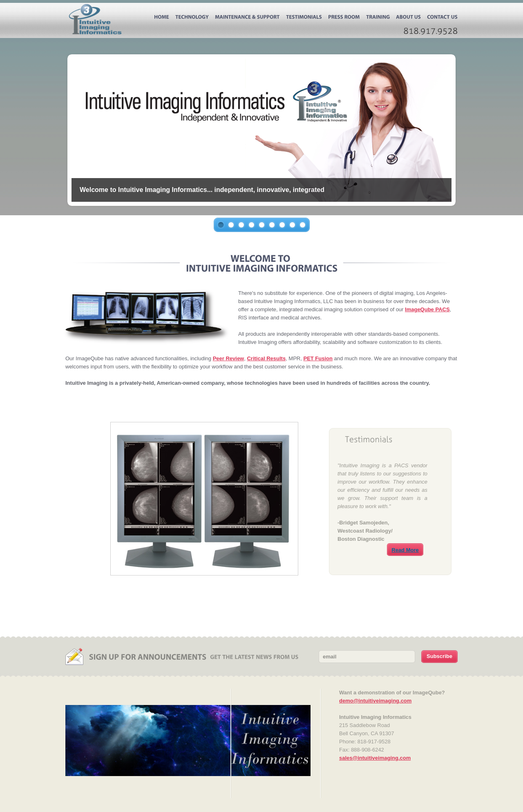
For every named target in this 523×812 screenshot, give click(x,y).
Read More (405, 550)
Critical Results (266, 358)
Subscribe (439, 656)
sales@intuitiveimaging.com (375, 758)
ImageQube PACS (427, 309)
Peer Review (229, 358)
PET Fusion (318, 358)
